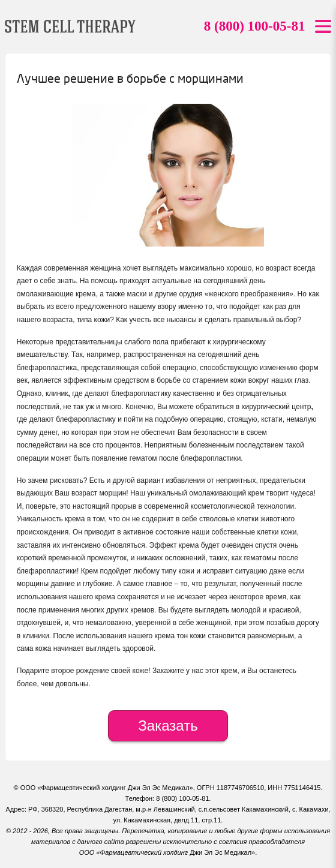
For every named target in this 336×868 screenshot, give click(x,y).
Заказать (168, 726)
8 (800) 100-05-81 (255, 26)
